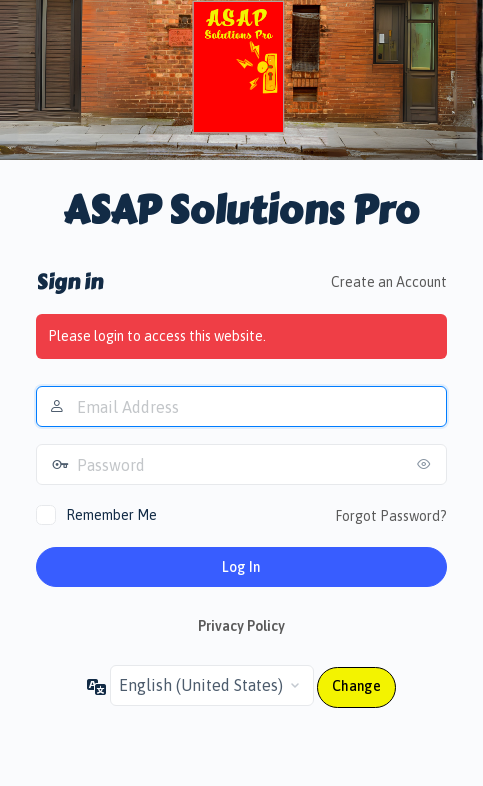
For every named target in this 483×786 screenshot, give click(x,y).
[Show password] (427, 464)
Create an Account (389, 282)
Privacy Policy (241, 626)
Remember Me (111, 515)
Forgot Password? (391, 516)
